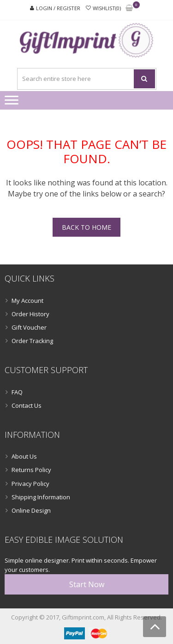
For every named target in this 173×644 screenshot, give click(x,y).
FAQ (17, 392)
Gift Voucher (29, 327)
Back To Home (86, 227)
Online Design (31, 510)
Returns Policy (31, 470)
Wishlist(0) (107, 8)
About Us (24, 456)
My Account (27, 301)
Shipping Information (41, 497)
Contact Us (27, 405)
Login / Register (58, 8)
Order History (30, 314)
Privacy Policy (30, 484)
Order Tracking (32, 341)
